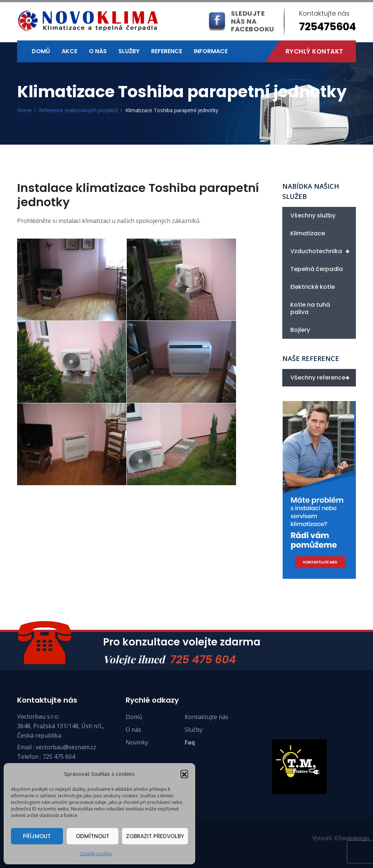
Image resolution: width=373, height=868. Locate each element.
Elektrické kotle (313, 287)
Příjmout (37, 836)
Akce (69, 51)
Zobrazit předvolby (155, 836)
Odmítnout (93, 836)
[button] (184, 774)
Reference (167, 51)
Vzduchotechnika (323, 251)
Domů (41, 51)
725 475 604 (203, 660)
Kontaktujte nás (207, 717)
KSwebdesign (352, 838)
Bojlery (300, 330)
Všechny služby (313, 215)
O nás (98, 51)
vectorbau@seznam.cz (66, 747)
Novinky (137, 742)
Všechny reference (323, 378)
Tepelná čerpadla (317, 269)
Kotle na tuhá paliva (310, 308)
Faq (190, 742)
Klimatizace (308, 233)
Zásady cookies (96, 854)
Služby (129, 51)
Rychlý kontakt (315, 51)
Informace (211, 51)
